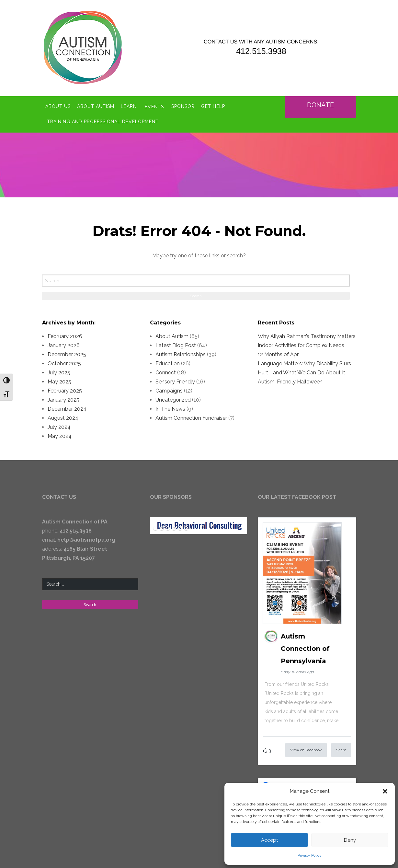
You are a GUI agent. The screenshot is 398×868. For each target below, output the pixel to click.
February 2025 (65, 389)
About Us (58, 106)
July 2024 (59, 425)
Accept (269, 840)
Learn (129, 106)
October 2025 (64, 362)
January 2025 (63, 398)
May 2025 (59, 380)
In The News (170, 407)
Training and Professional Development (103, 120)
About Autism (96, 106)
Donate (320, 104)
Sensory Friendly (175, 380)
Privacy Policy (310, 855)
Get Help (214, 106)
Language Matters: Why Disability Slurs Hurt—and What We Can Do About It (304, 366)
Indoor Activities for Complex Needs (301, 344)
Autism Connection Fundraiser (191, 416)
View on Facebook (306, 748)
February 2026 (65, 335)
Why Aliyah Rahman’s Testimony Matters (307, 335)
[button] (385, 791)
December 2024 (67, 407)
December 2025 (67, 353)
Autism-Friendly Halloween (290, 380)
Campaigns (169, 389)
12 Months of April (279, 353)
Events (154, 106)
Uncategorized (173, 398)
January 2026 (64, 344)
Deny (350, 840)
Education (168, 362)
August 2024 (63, 416)
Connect (166, 371)
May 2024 (60, 434)
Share (341, 748)
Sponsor (184, 106)
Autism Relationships (181, 353)
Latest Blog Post (176, 344)
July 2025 (59, 371)
